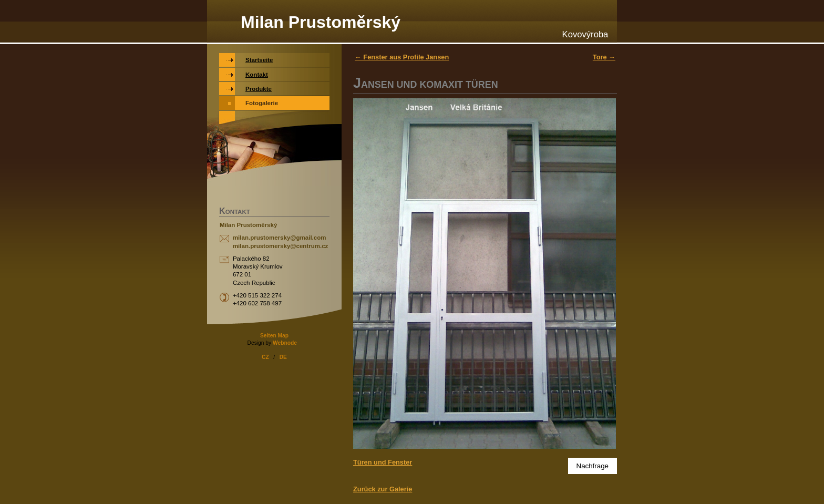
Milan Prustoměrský (321, 22)
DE (283, 357)
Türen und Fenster (383, 462)
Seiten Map (274, 336)
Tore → (604, 57)
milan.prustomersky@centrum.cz (280, 246)
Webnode (285, 343)
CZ (265, 357)
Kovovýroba (585, 34)
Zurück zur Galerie (383, 489)
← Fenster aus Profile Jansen (402, 57)
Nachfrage (593, 466)
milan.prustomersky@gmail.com (280, 238)
